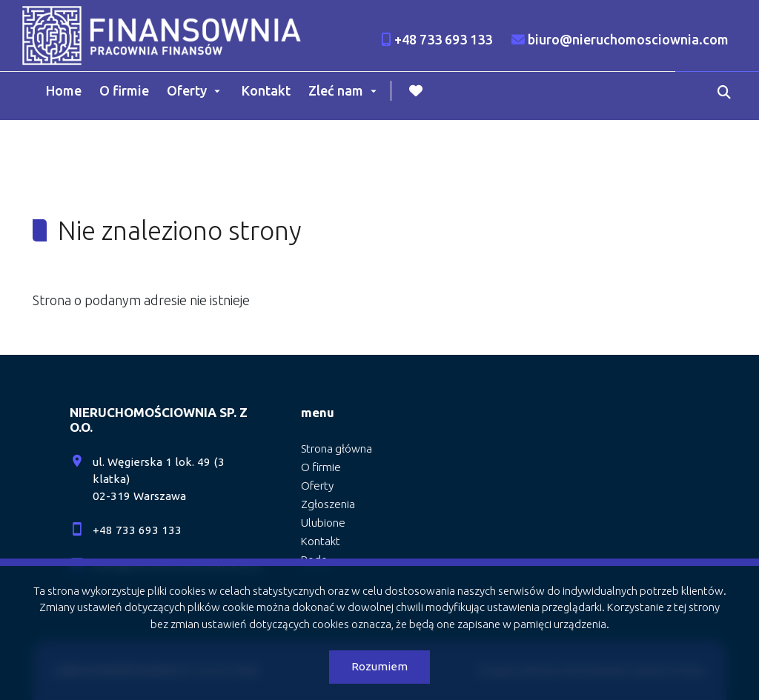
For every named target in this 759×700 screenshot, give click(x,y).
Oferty (187, 90)
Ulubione (323, 523)
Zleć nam (336, 90)
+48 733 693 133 (137, 530)
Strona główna (337, 449)
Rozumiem (379, 666)
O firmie (124, 90)
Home (64, 90)
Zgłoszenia (328, 504)
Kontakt (266, 90)
